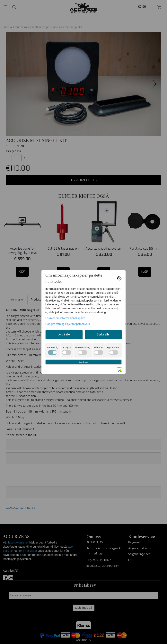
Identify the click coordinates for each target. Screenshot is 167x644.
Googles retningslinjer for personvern (68, 324)
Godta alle (103, 334)
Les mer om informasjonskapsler (65, 318)
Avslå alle (64, 334)
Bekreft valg (83, 362)
